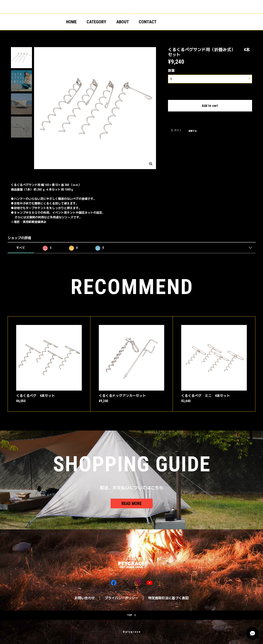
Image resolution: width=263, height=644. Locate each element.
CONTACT (148, 22)
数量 (171, 71)
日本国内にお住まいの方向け (210, 116)
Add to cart (210, 105)
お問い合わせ (85, 598)
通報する (193, 131)
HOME (71, 22)
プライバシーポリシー (122, 598)
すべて (21, 248)
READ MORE (132, 504)
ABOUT (123, 22)
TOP (132, 615)
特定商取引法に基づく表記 (168, 598)
